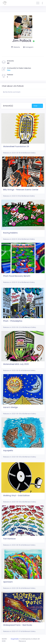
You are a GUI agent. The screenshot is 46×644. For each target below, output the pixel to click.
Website (16, 47)
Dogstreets (15, 639)
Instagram (28, 47)
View (9, 70)
